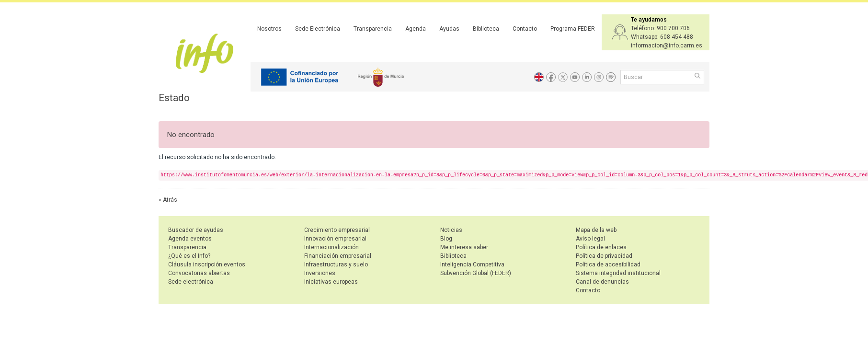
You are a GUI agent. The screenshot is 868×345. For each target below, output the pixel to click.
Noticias (451, 230)
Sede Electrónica (318, 29)
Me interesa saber (464, 247)
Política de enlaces (601, 247)
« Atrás (168, 200)
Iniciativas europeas (331, 282)
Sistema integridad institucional (618, 273)
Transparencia (373, 29)
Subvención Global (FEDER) (476, 273)
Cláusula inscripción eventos (207, 264)
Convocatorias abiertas (199, 273)
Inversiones (320, 273)
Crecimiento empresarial (337, 230)
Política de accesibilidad (608, 264)
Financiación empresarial (338, 256)
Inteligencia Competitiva (472, 264)
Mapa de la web (596, 230)
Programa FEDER (573, 29)
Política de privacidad (604, 256)
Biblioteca (486, 29)
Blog (446, 239)
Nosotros (269, 29)
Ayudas (449, 29)
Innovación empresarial (335, 239)
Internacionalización (331, 247)
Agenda (416, 29)
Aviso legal (590, 239)
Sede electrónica (191, 282)
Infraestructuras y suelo (336, 264)
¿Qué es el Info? (189, 256)
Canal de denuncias (602, 282)
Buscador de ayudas (196, 230)
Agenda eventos (190, 239)
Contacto (525, 29)
